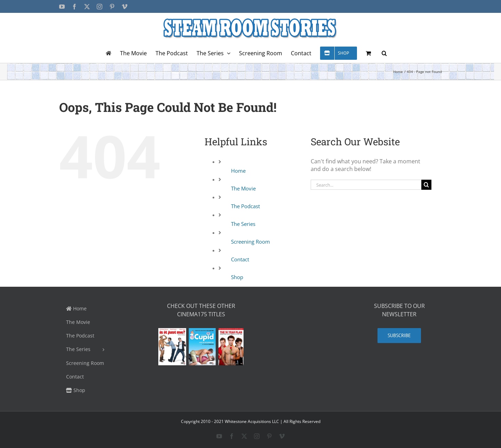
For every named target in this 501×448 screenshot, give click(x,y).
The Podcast (245, 206)
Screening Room (250, 242)
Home (238, 171)
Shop (237, 277)
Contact (240, 259)
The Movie (243, 188)
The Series (243, 224)
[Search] (426, 185)
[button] (384, 53)
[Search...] (366, 185)
